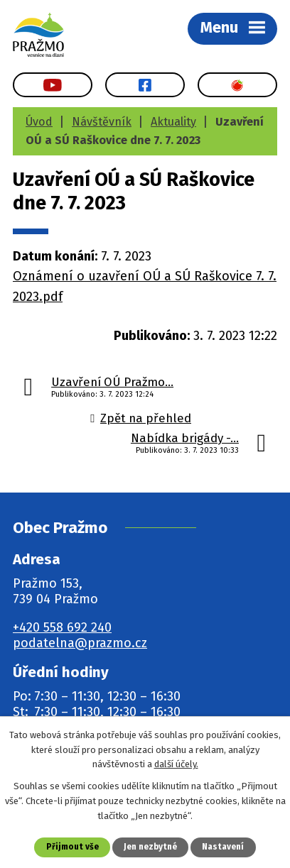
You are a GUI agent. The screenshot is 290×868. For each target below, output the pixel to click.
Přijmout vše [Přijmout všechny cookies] (72, 847)
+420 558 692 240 (62, 627)
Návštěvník (102, 122)
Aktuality (173, 122)
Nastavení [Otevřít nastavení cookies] (223, 847)
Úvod (39, 122)
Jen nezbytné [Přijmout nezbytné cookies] (150, 847)
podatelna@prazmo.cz (80, 643)
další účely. (176, 764)
